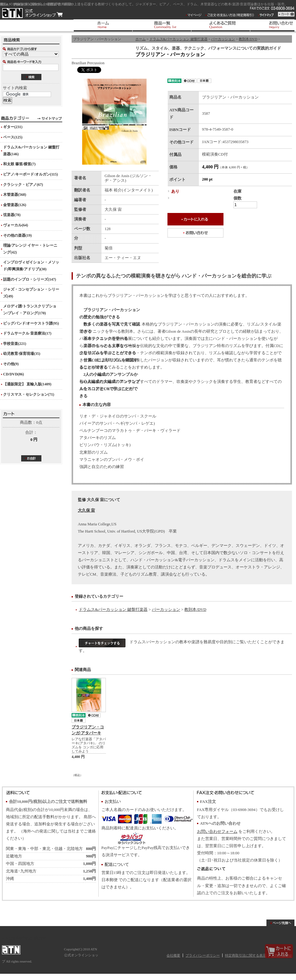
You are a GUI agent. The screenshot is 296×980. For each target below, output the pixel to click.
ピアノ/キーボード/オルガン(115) (31, 174)
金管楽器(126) (15, 205)
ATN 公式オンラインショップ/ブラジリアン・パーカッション (32, 13)
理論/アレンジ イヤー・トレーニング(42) (30, 249)
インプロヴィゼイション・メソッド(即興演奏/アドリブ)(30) (31, 266)
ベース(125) (13, 137)
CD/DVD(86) (14, 374)
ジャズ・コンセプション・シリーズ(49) (31, 293)
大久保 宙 (86, 510)
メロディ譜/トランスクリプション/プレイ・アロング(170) (30, 310)
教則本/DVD (248, 39)
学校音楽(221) (15, 344)
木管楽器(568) (15, 195)
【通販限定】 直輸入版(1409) (27, 384)
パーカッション (223, 39)
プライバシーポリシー (203, 955)
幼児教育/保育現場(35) (22, 354)
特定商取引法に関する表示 (246, 955)
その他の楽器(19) (17, 235)
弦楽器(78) (12, 215)
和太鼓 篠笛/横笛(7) (19, 164)
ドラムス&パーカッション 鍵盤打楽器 (179, 39)
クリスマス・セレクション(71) (29, 394)
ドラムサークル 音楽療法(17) (27, 333)
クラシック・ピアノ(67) (23, 185)
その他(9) (11, 364)
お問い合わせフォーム (217, 832)
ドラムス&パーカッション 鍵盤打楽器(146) (31, 151)
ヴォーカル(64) (16, 225)
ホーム (141, 39)
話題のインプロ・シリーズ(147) (30, 279)
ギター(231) (13, 127)
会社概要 (173, 955)
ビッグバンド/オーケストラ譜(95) (31, 323)
